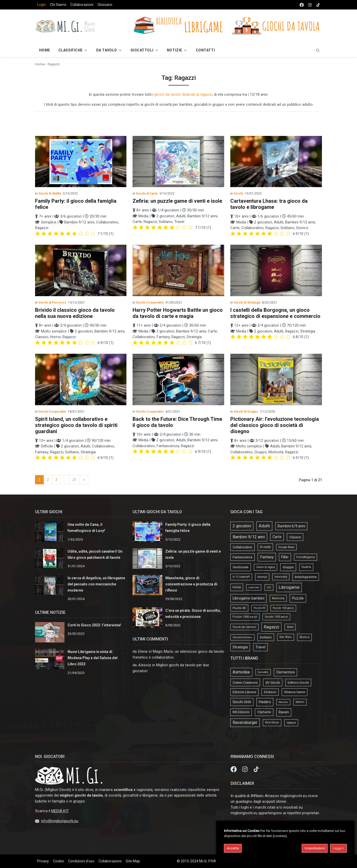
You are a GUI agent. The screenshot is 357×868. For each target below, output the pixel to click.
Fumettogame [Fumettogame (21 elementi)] (306, 557)
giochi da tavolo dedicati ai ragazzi (183, 94)
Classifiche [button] (71, 50)
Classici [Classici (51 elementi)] (295, 537)
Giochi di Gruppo (246, 412)
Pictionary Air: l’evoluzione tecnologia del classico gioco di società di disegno (275, 425)
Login (41, 5)
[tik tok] (318, 5)
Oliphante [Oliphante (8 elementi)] (264, 712)
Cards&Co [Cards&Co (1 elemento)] (263, 672)
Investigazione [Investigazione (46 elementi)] (306, 577)
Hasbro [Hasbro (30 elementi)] (265, 702)
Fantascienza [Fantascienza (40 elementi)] (242, 557)
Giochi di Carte (147, 194)
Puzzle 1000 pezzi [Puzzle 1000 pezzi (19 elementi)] (245, 617)
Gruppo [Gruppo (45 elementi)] (288, 567)
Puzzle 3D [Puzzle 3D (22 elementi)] (239, 608)
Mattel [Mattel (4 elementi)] (300, 702)
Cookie (58, 861)
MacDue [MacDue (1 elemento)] (283, 702)
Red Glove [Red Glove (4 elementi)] (272, 722)
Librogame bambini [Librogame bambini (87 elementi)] (248, 598)
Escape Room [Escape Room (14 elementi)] (286, 547)
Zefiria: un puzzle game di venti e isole (177, 201)
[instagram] (310, 5)
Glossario (105, 5)
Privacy (43, 861)
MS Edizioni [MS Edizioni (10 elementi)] (241, 712)
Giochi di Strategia (247, 303)
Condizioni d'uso (81, 861)
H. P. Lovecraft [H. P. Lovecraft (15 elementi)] (241, 577)
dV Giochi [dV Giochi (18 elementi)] (273, 682)
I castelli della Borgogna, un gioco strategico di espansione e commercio (275, 313)
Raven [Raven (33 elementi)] (284, 712)
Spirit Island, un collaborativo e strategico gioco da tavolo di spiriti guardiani (76, 425)
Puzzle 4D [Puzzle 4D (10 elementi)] (259, 608)
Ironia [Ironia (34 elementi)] (237, 587)
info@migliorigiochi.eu (60, 821)
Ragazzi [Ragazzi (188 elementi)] (272, 627)
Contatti (205, 50)
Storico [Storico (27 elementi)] (304, 637)
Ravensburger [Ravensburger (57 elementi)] (245, 723)
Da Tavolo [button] (107, 50)
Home (40, 64)
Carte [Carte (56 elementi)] (277, 537)
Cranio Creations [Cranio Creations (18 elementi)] (245, 682)
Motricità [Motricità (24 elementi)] (278, 598)
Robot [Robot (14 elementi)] (290, 627)
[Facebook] (234, 769)
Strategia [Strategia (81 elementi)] (240, 647)
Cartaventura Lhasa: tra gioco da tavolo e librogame (269, 204)
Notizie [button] (175, 50)
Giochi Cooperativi (150, 303)
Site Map (133, 861)
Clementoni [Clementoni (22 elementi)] (285, 672)
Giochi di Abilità (50, 194)
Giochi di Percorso (52, 303)
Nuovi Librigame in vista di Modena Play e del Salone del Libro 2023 (93, 658)
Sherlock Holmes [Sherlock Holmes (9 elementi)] (242, 637)
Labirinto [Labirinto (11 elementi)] (254, 587)
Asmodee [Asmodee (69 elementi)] (241, 672)
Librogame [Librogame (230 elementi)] (289, 587)
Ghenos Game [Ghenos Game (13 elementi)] (295, 692)
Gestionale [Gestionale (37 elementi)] (241, 567)
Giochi (238, 194)
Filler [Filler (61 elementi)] (285, 557)
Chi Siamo (58, 5)
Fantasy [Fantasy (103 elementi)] (267, 557)
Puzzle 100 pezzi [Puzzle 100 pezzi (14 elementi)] (283, 608)
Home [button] (45, 50)
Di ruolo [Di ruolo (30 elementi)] (265, 547)
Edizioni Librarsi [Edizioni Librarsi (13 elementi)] (244, 692)
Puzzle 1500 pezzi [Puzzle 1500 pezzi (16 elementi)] (276, 617)
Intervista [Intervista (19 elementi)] (281, 577)
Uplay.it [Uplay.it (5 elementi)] (291, 723)
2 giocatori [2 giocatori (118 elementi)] (242, 526)
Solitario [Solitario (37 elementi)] (266, 637)
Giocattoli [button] (142, 50)
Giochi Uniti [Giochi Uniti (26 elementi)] (242, 702)
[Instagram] (245, 769)
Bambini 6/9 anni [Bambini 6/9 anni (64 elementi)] (291, 526)
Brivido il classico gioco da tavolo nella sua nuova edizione (75, 313)
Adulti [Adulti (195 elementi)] (264, 526)
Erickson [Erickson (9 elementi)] (270, 692)
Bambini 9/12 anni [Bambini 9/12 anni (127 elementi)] (249, 537)
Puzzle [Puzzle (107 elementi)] (298, 598)
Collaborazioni (82, 5)
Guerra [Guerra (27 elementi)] (306, 567)
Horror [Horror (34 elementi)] (262, 577)
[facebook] (302, 5)
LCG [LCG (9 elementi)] (269, 587)
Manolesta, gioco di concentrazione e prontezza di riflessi (191, 584)
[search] (318, 50)
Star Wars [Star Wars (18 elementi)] (286, 637)
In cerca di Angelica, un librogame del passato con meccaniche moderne (96, 584)
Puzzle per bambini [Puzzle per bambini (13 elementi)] (244, 627)
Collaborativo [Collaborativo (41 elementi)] (242, 547)
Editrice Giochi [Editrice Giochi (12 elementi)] (298, 683)
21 (74, 480)
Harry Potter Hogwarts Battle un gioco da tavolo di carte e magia (178, 313)
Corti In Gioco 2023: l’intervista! (94, 625)
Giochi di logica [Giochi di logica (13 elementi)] (266, 567)
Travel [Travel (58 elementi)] (260, 647)
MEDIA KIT (60, 811)
